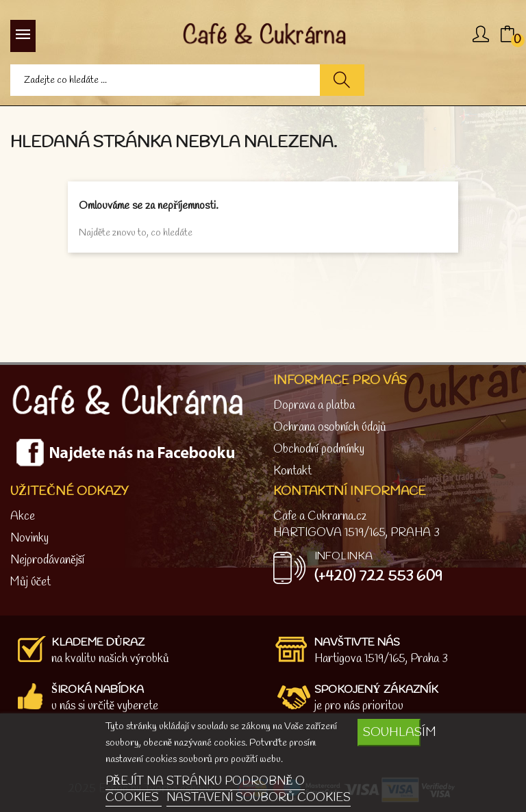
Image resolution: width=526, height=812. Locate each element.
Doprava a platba (314, 406)
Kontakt (292, 471)
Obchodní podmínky (319, 449)
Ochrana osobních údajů (330, 428)
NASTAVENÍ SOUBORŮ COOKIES (259, 798)
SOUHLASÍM (392, 733)
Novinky (29, 538)
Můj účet (30, 582)
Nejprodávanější (47, 560)
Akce (23, 517)
